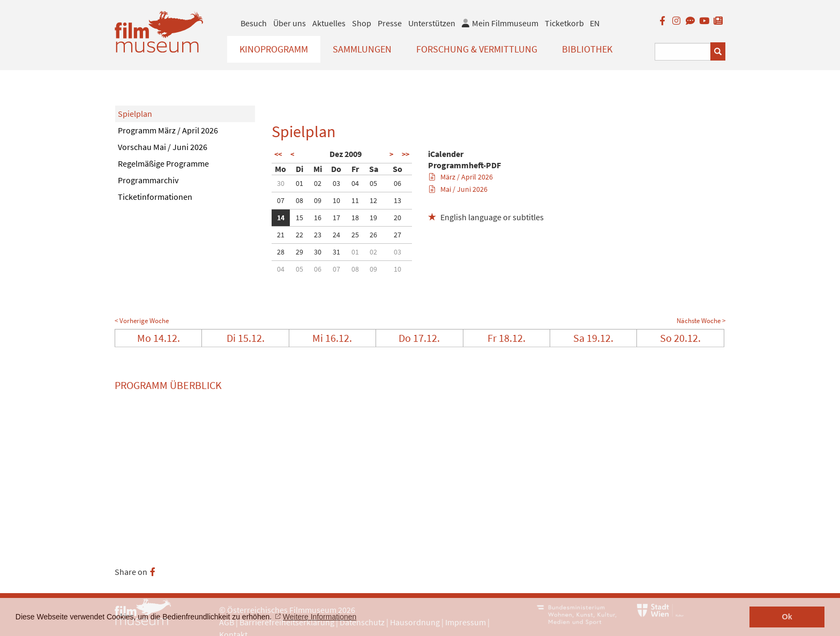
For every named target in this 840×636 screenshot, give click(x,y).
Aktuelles (329, 23)
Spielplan (135, 114)
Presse (390, 23)
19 (373, 218)
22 (299, 235)
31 (336, 252)
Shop (362, 23)
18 (355, 218)
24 (336, 235)
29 (299, 252)
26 (373, 235)
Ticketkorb (564, 23)
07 (281, 200)
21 (281, 235)
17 (336, 218)
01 (299, 183)
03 (336, 183)
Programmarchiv (148, 180)
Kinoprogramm (274, 49)
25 (355, 235)
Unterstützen (432, 23)
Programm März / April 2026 (168, 130)
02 (318, 183)
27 (397, 235)
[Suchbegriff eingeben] (683, 52)
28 (281, 252)
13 (397, 200)
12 (373, 200)
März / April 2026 (461, 177)
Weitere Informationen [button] (320, 617)
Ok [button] (787, 617)
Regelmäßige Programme (163, 163)
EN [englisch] (595, 23)
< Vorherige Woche (142, 321)
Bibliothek (587, 49)
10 (336, 200)
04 (355, 183)
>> (406, 154)
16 (318, 218)
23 (318, 235)
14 (281, 218)
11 (355, 200)
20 (397, 218)
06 (397, 183)
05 (373, 183)
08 (299, 200)
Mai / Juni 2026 (458, 189)
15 (299, 218)
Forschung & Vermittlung (477, 49)
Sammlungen (362, 49)
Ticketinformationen (155, 197)
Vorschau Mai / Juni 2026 (163, 147)
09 (318, 200)
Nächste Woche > (701, 321)
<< (278, 154)
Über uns (290, 23)
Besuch (254, 23)
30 (281, 183)
